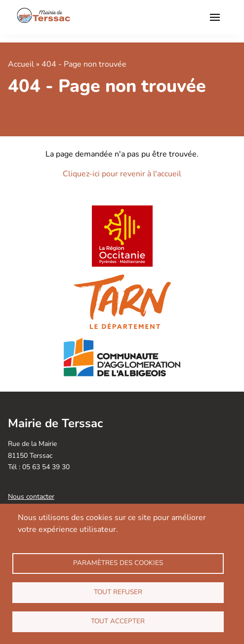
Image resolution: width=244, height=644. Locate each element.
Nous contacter (31, 497)
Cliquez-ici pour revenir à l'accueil (122, 174)
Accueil (21, 64)
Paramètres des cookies (118, 563)
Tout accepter (118, 621)
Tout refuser (118, 592)
